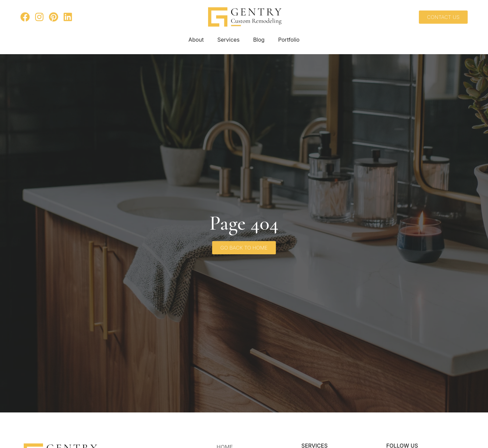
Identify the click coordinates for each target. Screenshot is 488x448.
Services (228, 40)
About (196, 40)
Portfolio (289, 40)
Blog (259, 40)
